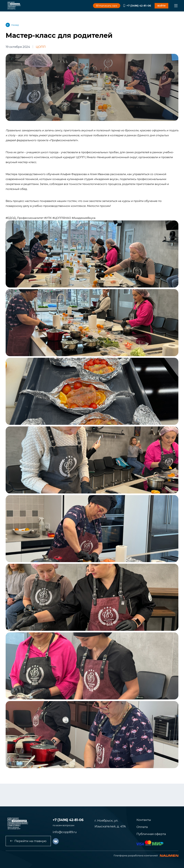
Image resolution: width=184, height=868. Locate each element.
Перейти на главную (28, 841)
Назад (12, 25)
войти (161, 6)
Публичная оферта (151, 834)
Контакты (144, 820)
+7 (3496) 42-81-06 (137, 6)
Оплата (142, 827)
